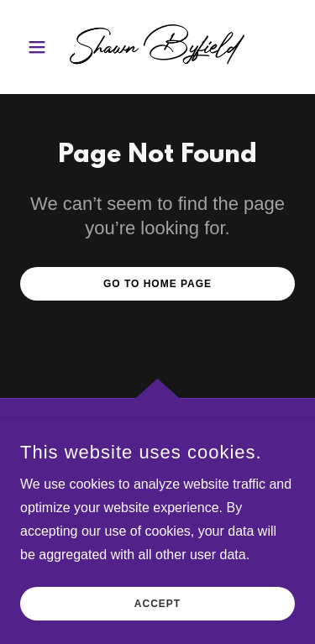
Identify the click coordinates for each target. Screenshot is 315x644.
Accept (157, 627)
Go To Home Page (157, 284)
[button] (41, 47)
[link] (157, 47)
